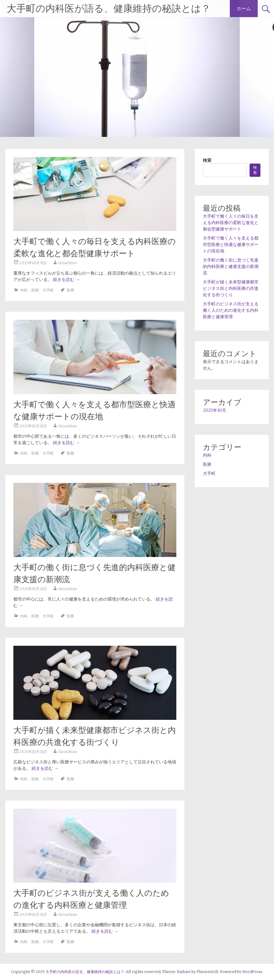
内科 (24, 290)
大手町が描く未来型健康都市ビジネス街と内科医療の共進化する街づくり (231, 288)
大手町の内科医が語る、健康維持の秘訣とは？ (109, 9)
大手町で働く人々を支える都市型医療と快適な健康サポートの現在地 (231, 244)
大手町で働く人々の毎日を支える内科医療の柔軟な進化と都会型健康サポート (231, 222)
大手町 (48, 290)
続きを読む (66, 279)
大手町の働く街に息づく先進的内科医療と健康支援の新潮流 (231, 266)
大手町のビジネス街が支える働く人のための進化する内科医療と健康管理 (231, 310)
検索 (207, 160)
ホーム (244, 8)
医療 (35, 290)
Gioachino (68, 263)
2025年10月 (214, 410)
